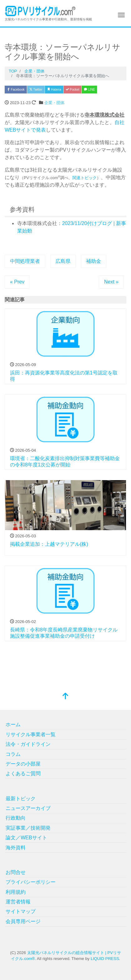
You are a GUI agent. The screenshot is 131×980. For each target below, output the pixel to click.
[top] (65, 697)
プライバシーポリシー (31, 882)
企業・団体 (54, 103)
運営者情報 (18, 902)
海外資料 (16, 848)
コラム (13, 754)
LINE (89, 90)
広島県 (63, 261)
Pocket (73, 90)
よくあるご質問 (23, 774)
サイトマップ (21, 911)
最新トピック (21, 799)
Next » (111, 282)
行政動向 (16, 818)
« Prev (17, 282)
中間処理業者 (25, 261)
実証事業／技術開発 (28, 828)
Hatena (54, 90)
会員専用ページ (23, 921)
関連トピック (85, 178)
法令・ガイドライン (28, 744)
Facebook (16, 90)
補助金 (94, 261)
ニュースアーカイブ (28, 808)
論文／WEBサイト (26, 838)
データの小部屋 (23, 764)
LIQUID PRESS (105, 959)
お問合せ (16, 872)
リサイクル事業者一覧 (31, 734)
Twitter (36, 90)
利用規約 (16, 892)
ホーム (13, 724)
